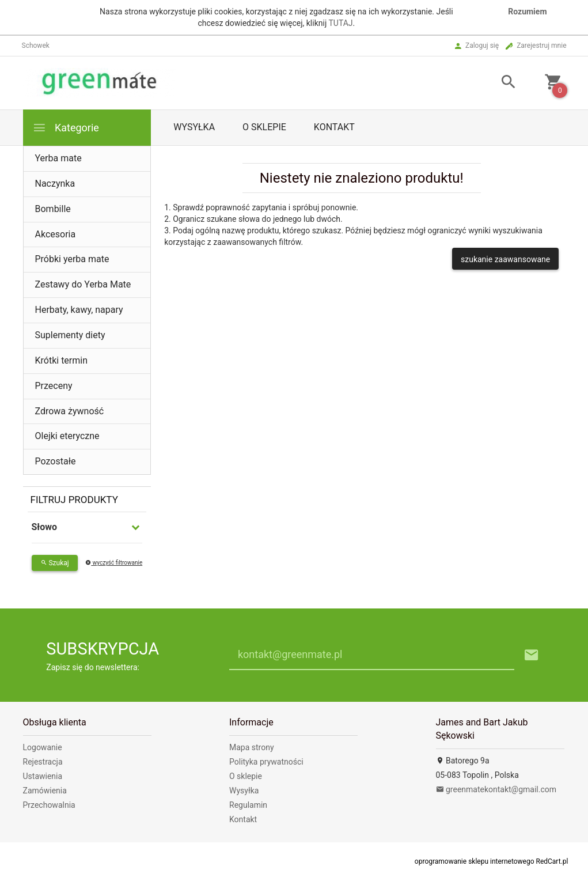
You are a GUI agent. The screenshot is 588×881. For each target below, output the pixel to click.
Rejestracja (43, 762)
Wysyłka (194, 127)
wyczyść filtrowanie (114, 563)
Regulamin (248, 805)
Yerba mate (58, 158)
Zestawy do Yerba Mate (83, 284)
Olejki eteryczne (67, 436)
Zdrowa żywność (70, 411)
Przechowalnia (49, 805)
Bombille (53, 209)
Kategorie (66, 128)
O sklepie (264, 127)
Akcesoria (56, 234)
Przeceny (54, 386)
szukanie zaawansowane (505, 259)
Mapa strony (252, 747)
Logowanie (43, 747)
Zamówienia (45, 791)
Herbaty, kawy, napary (79, 310)
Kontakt (334, 127)
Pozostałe (56, 461)
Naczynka (55, 184)
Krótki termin (62, 360)
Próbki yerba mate (72, 259)
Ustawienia (43, 776)
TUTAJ (340, 23)
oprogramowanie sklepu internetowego (475, 861)
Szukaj (55, 563)
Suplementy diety (70, 335)
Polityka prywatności (266, 762)
